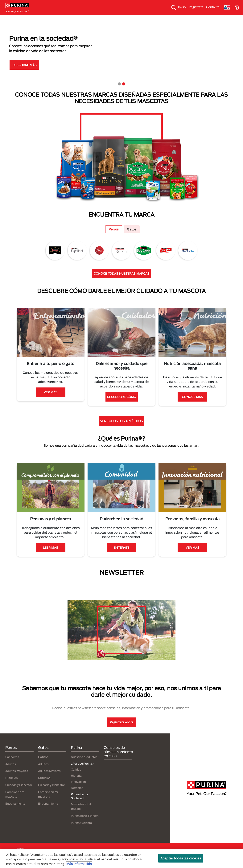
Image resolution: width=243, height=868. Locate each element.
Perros (30, 18)
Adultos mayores (17, 778)
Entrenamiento (15, 810)
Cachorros (12, 764)
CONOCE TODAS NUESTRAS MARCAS (122, 280)
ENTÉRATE (121, 554)
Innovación (78, 788)
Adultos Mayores (49, 778)
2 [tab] (124, 91)
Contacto (213, 7)
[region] (121, 858)
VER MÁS (51, 399)
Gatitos (43, 764)
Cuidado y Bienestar (19, 792)
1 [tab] (119, 91)
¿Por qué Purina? (207, 18)
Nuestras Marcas (67, 18)
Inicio (182, 7)
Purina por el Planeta (85, 823)
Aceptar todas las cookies (181, 858)
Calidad (76, 776)
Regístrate (196, 7)
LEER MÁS (51, 554)
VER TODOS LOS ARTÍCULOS (121, 428)
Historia (76, 782)
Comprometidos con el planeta (169, 18)
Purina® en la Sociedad (99, 18)
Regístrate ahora (121, 729)
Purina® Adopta (81, 829)
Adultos (11, 771)
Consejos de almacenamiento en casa (118, 758)
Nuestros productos (84, 764)
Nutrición (12, 785)
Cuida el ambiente (131, 18)
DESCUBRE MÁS (25, 72)
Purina (76, 754)
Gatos (45, 18)
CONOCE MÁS (192, 403)
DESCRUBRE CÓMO (122, 403)
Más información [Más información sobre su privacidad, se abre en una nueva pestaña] (79, 864)
